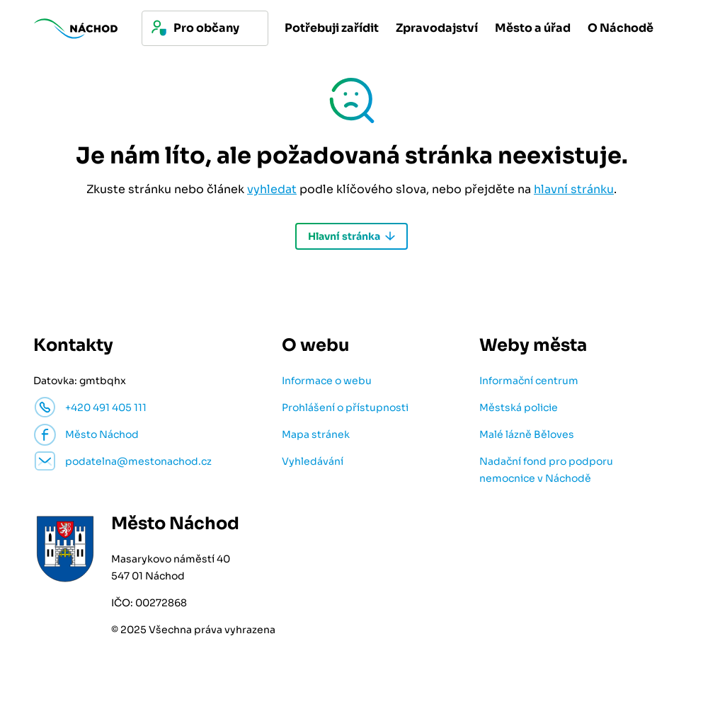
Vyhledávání (313, 461)
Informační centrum (529, 381)
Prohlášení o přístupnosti (345, 408)
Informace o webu (327, 381)
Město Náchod (102, 434)
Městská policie (519, 408)
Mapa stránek (316, 434)
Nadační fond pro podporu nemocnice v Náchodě (546, 470)
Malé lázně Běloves (527, 434)
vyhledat (272, 189)
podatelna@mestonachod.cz (138, 461)
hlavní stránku (574, 189)
